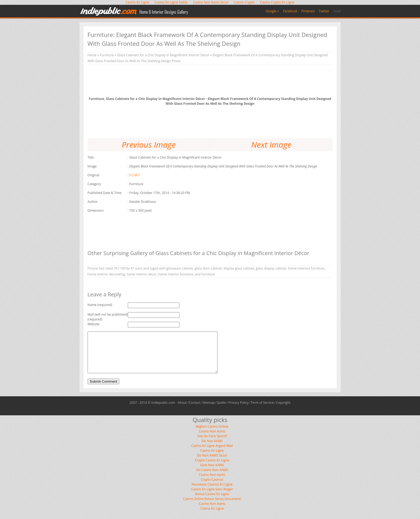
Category (94, 184)
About (182, 411)
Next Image (271, 145)
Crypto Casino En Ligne (212, 468)
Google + (272, 11)
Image (92, 166)
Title (91, 157)
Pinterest (308, 11)
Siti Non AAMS (212, 449)
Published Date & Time (105, 193)
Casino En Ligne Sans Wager (212, 497)
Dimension (96, 210)
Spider (222, 411)
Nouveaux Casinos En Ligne (212, 492)
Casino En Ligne (212, 459)
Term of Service (262, 411)
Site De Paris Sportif (212, 444)
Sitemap (209, 411)
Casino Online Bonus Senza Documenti (212, 507)
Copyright (283, 411)
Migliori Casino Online (212, 434)
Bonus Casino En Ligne (212, 502)
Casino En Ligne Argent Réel (212, 454)
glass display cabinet (271, 268)
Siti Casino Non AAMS (212, 478)
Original (93, 175)
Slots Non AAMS (212, 473)
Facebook (290, 11)
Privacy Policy (239, 411)
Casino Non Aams (212, 439)
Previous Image (149, 145)
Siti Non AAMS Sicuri (212, 463)
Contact (195, 411)
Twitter (324, 11)
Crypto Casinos (212, 488)
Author (93, 202)
